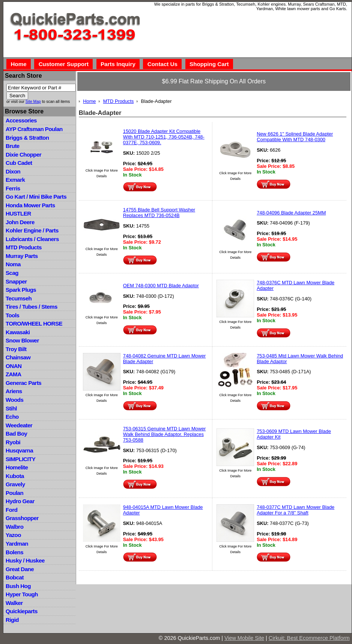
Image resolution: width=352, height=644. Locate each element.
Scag (12, 273)
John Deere (20, 222)
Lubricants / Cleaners (32, 239)
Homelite (17, 467)
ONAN (14, 366)
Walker (14, 603)
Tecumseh (19, 298)
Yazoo (13, 535)
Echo (12, 417)
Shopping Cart (209, 64)
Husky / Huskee (25, 560)
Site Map (33, 102)
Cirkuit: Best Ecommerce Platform (309, 638)
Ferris (13, 188)
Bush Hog (18, 586)
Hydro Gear (20, 501)
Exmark (15, 180)
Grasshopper (22, 518)
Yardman (17, 544)
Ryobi (13, 442)
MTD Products (24, 247)
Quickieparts (22, 611)
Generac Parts (23, 383)
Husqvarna (19, 450)
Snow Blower (22, 340)
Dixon (13, 171)
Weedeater (19, 425)
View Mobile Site (244, 638)
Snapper (16, 281)
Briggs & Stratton (27, 138)
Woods (14, 400)
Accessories (21, 120)
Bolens (14, 552)
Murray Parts (22, 256)
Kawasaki (18, 332)
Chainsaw (18, 357)
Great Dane (20, 569)
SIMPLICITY (20, 459)
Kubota (15, 476)
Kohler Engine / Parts (32, 230)
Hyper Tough (22, 594)
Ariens (14, 391)
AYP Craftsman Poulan (34, 129)
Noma (13, 264)
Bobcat (15, 577)
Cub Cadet (19, 163)
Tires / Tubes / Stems (32, 307)
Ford (11, 510)
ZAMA (13, 374)
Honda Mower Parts (30, 205)
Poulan (14, 493)
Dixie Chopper (23, 155)
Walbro (14, 527)
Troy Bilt (16, 349)
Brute (13, 146)
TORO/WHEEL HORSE (34, 324)
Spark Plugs (21, 290)
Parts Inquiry (118, 64)
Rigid (12, 620)
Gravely (15, 484)
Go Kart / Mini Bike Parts (36, 197)
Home (18, 64)
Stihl (11, 408)
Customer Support (64, 64)
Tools (12, 315)
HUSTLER (18, 213)
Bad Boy (16, 434)
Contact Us (162, 64)
